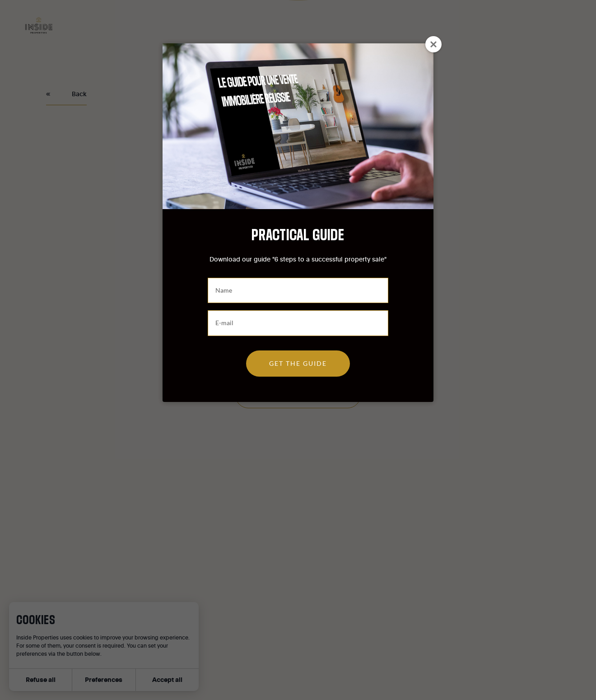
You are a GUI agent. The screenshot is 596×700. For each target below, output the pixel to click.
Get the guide (298, 363)
